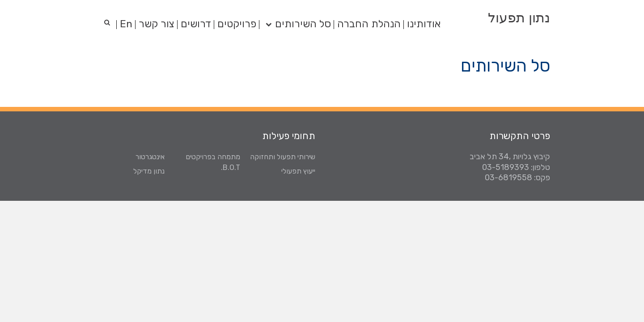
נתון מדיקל (149, 171)
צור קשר (157, 24)
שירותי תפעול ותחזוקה (283, 157)
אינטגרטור (150, 157)
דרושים (196, 24)
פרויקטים (237, 24)
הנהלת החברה (369, 24)
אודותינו (424, 24)
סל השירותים (303, 24)
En (126, 24)
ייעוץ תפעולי (298, 171)
